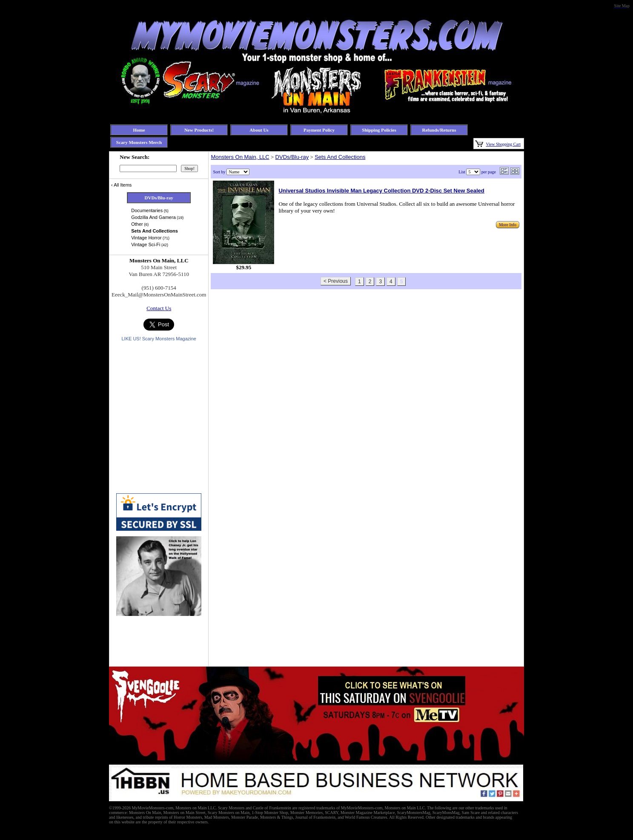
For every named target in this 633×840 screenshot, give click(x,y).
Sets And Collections (340, 157)
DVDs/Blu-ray (292, 157)
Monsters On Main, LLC (240, 157)
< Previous (336, 281)
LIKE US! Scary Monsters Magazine (159, 339)
